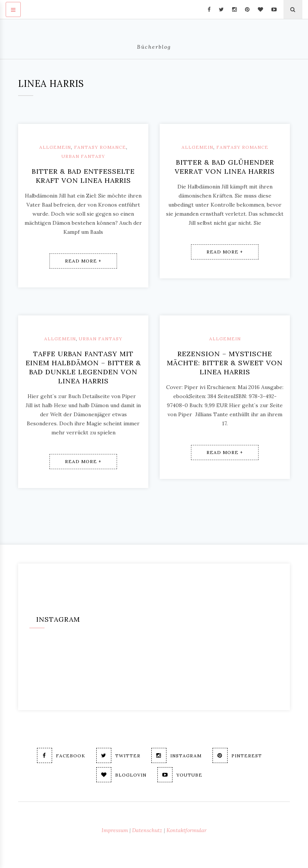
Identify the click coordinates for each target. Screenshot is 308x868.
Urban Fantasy (83, 156)
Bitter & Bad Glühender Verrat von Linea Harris (225, 167)
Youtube (180, 775)
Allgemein (55, 147)
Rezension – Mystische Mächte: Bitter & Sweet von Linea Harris (225, 363)
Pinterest (237, 755)
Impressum (115, 830)
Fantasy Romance (100, 147)
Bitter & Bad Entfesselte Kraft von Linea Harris (83, 176)
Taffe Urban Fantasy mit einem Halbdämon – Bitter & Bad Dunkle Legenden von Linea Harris (83, 367)
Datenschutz (147, 830)
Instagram (176, 755)
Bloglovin (121, 775)
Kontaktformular (186, 830)
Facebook (61, 755)
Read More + (83, 261)
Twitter (118, 755)
